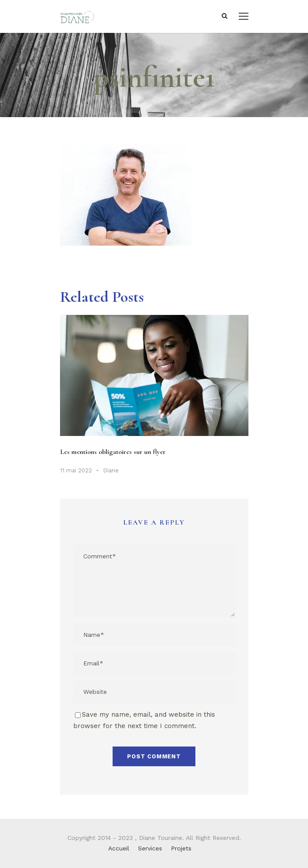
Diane (111, 470)
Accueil (119, 848)
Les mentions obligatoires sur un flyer (113, 452)
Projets (181, 848)
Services (150, 848)
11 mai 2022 (76, 470)
